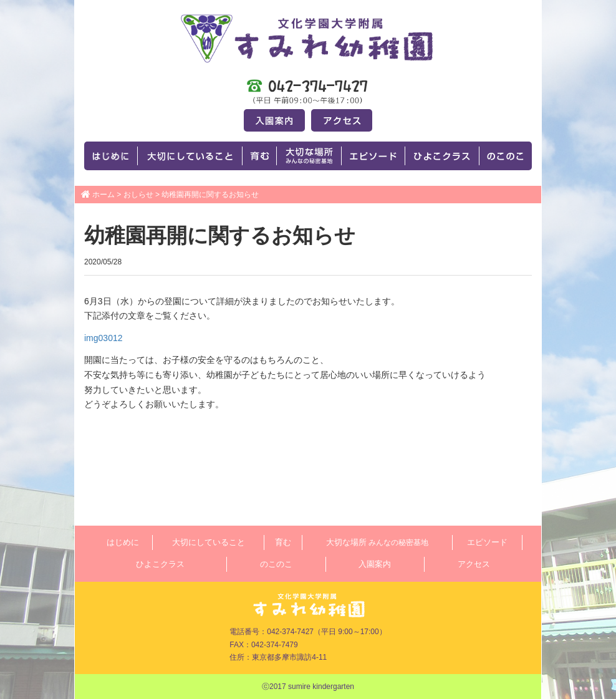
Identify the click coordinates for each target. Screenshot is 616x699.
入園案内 (375, 564)
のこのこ (276, 564)
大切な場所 (377, 542)
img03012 (103, 338)
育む (283, 542)
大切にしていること (209, 542)
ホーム (103, 195)
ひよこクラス (160, 564)
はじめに (123, 542)
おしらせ (138, 195)
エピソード (487, 542)
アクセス (474, 564)
